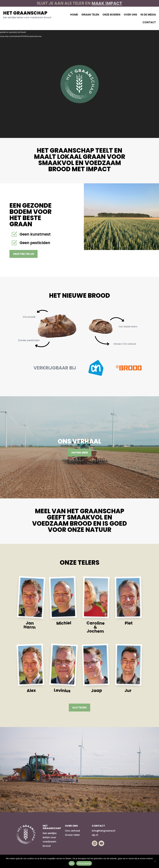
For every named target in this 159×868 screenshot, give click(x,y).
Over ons (130, 15)
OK (72, 863)
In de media (148, 15)
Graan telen (90, 15)
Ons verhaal (72, 831)
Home (74, 15)
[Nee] (155, 861)
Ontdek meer (80, 453)
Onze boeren (111, 15)
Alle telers (79, 708)
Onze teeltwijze (24, 254)
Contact (149, 22)
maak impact (103, 3)
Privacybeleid (84, 863)
